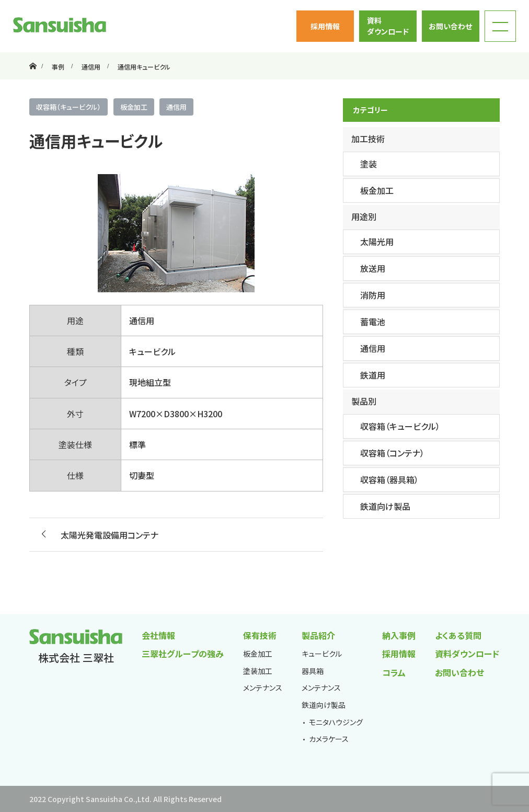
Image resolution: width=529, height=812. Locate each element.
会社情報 (158, 635)
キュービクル (322, 654)
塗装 (369, 164)
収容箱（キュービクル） (68, 107)
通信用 (176, 107)
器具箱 (313, 671)
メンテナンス (263, 688)
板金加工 (134, 107)
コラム (394, 672)
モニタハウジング (336, 722)
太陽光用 (377, 242)
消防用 (373, 295)
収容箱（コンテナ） (392, 453)
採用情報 (325, 26)
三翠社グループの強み (183, 654)
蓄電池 (373, 322)
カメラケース (329, 739)
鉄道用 (373, 375)
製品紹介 (318, 635)
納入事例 (399, 635)
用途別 (364, 216)
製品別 (364, 401)
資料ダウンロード (388, 26)
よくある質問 (458, 635)
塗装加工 (258, 671)
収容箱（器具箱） (389, 479)
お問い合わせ (450, 26)
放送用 (373, 268)
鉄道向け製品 (385, 506)
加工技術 (368, 139)
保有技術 (260, 635)
